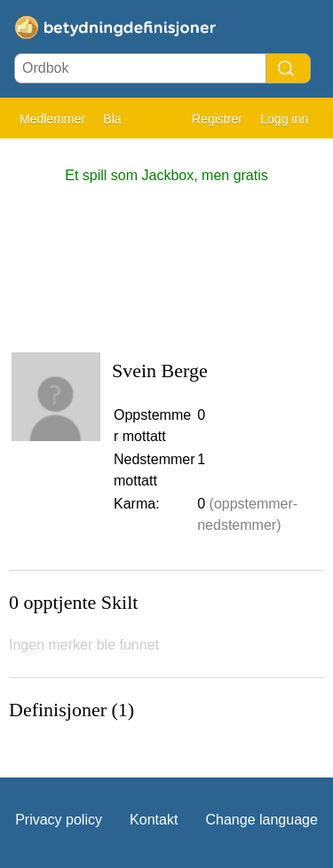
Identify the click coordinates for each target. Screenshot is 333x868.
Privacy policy (59, 820)
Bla (112, 119)
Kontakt (154, 820)
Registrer (217, 119)
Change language (261, 820)
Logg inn (284, 119)
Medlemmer (52, 119)
